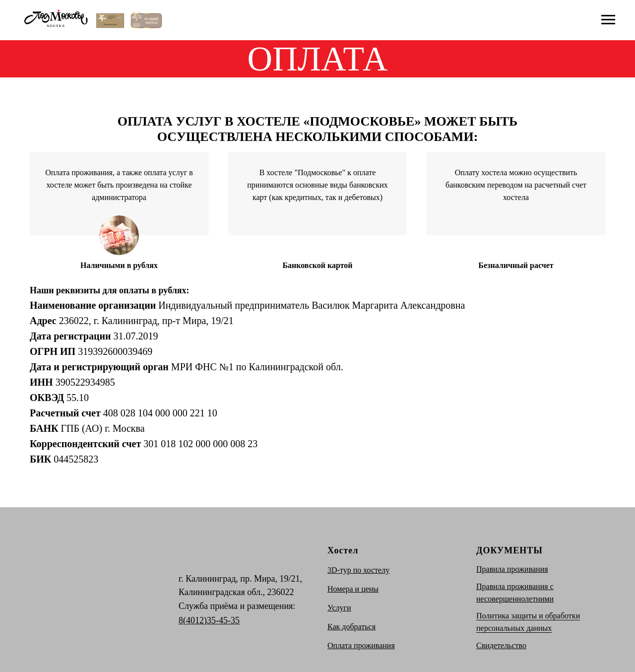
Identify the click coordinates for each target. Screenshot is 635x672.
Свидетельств (499, 645)
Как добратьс (350, 627)
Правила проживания (512, 569)
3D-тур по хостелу (358, 570)
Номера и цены (353, 589)
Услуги (339, 608)
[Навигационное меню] (608, 20)
